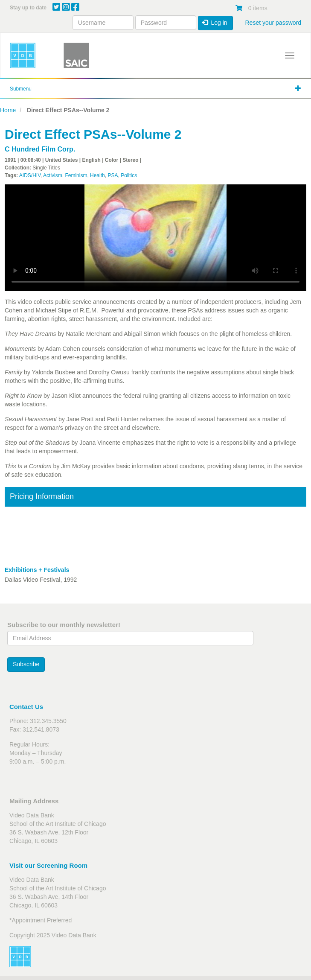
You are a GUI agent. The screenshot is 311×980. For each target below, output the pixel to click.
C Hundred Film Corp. (40, 149)
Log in (215, 23)
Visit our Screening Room (48, 865)
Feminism (76, 175)
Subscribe (26, 664)
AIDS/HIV (30, 175)
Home (8, 110)
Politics (129, 175)
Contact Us (26, 707)
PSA (113, 175)
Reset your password (273, 23)
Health (97, 175)
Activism (53, 175)
